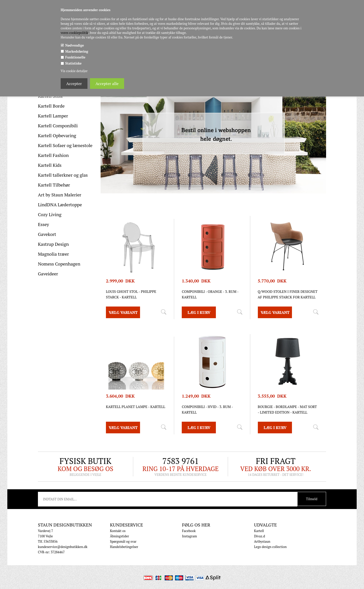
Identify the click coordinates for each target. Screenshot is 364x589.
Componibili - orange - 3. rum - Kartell (210, 294)
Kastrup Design (53, 244)
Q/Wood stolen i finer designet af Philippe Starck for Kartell (288, 294)
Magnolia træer (53, 254)
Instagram (189, 536)
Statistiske (73, 63)
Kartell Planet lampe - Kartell (135, 407)
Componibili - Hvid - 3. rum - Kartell (207, 409)
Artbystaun (262, 541)
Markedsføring (77, 51)
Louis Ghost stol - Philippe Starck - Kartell (131, 294)
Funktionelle (75, 57)
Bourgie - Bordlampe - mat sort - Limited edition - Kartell (287, 409)
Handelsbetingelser (124, 547)
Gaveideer (48, 274)
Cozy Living (50, 214)
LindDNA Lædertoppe (60, 205)
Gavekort (47, 234)
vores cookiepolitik (74, 33)
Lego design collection (270, 547)
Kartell (259, 531)
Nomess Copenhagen (59, 264)
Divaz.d (259, 536)
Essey (43, 224)
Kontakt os (118, 531)
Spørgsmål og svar (123, 541)
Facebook (189, 531)
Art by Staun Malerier (60, 195)
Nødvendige (75, 45)
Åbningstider (119, 536)
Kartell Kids (50, 165)
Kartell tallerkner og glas (63, 175)
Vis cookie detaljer (74, 71)
